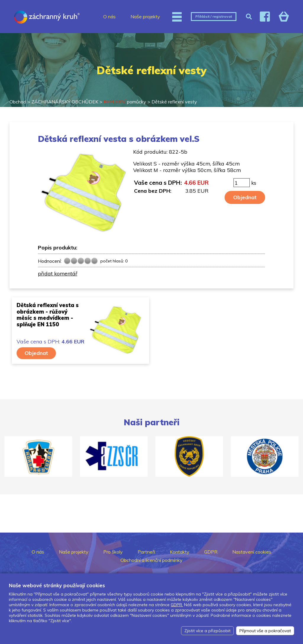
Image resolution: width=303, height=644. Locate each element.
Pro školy (113, 552)
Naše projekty (145, 17)
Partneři (146, 552)
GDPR (211, 552)
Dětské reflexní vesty (174, 102)
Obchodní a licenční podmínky (151, 560)
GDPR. (177, 605)
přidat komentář (58, 273)
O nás (109, 17)
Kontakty (180, 552)
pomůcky (125, 102)
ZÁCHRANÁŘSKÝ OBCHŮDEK (65, 102)
